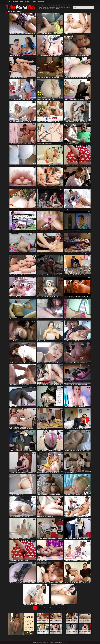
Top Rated (41, 2)
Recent (27, 2)
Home (8, 2)
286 (55, 608)
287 (59, 608)
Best (22, 2)
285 (50, 608)
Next (64, 608)
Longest (34, 2)
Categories (15, 2)
